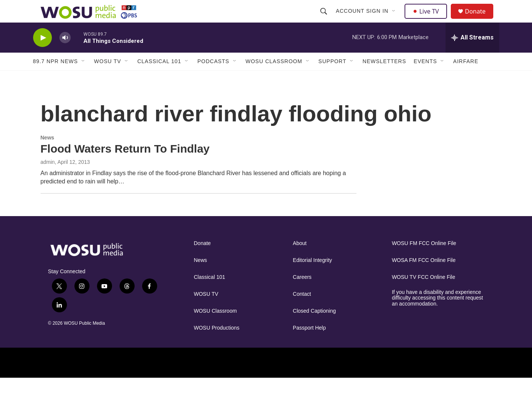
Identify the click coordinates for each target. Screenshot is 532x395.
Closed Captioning (314, 328)
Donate (480, 20)
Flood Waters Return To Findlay (125, 166)
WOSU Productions (217, 345)
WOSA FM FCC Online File (424, 277)
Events (425, 78)
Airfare (466, 78)
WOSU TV (108, 78)
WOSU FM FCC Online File (424, 260)
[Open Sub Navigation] (395, 20)
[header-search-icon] (325, 20)
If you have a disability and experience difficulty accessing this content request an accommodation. (437, 315)
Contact (302, 311)
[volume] (65, 55)
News (48, 154)
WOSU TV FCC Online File (424, 294)
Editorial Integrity (312, 277)
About (300, 260)
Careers (302, 294)
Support (332, 78)
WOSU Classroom (274, 78)
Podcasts (213, 78)
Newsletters (384, 78)
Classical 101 (159, 78)
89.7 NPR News (56, 78)
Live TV (428, 20)
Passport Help (309, 345)
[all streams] (472, 54)
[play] (42, 55)
